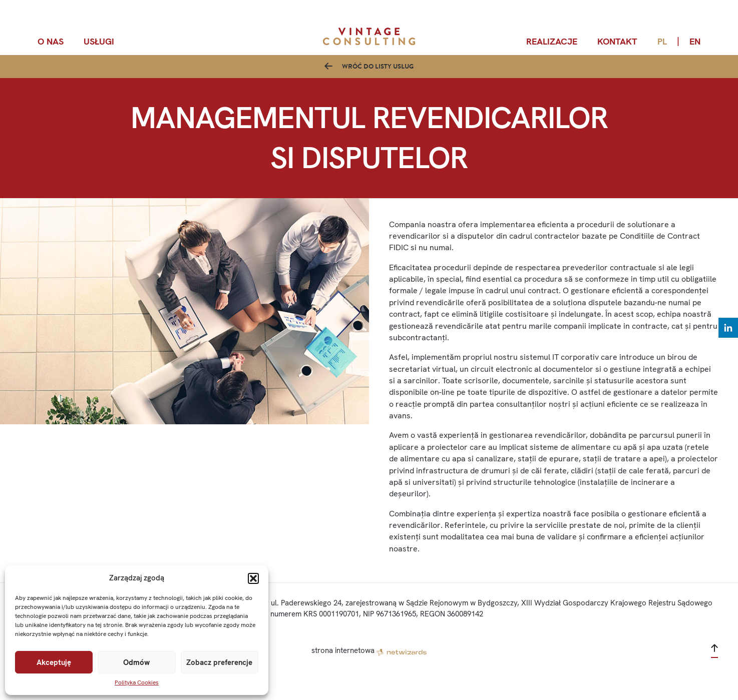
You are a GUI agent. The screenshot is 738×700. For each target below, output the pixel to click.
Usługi (99, 41)
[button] (253, 578)
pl (662, 41)
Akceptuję (54, 662)
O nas (51, 41)
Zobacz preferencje (219, 662)
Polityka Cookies (137, 682)
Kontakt (617, 41)
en (695, 41)
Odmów (136, 662)
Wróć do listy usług (378, 75)
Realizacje (552, 41)
